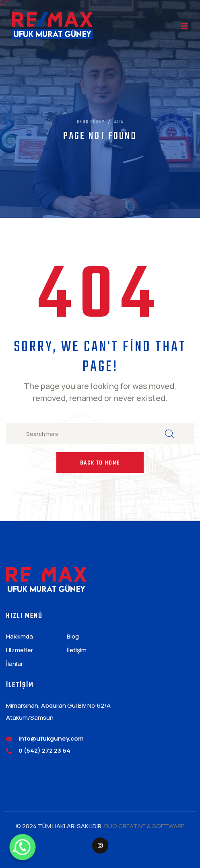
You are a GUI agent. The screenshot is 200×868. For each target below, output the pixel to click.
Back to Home (100, 463)
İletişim (77, 650)
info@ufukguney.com (51, 738)
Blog (73, 636)
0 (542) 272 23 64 (44, 750)
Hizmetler (20, 650)
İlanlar (14, 664)
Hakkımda (20, 636)
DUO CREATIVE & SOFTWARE (144, 826)
